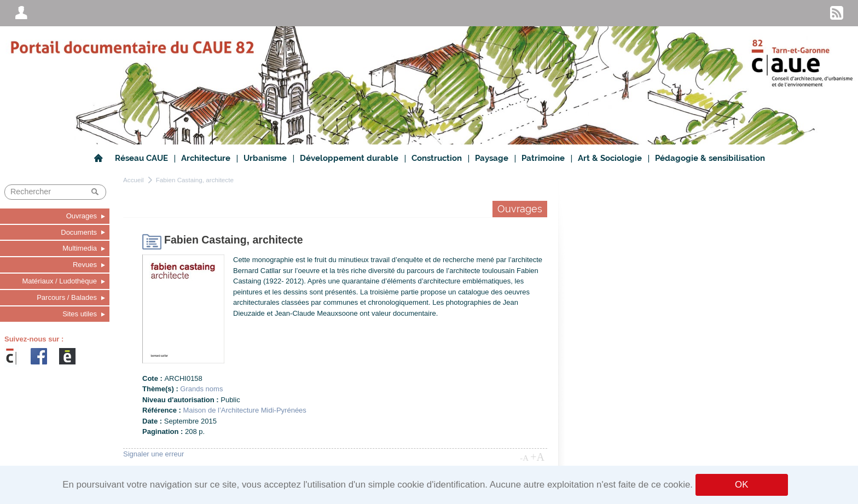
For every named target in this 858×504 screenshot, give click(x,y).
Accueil (134, 180)
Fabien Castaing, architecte (195, 180)
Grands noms (201, 389)
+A (537, 457)
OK (741, 485)
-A (524, 458)
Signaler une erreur (153, 454)
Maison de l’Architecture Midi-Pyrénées (244, 410)
